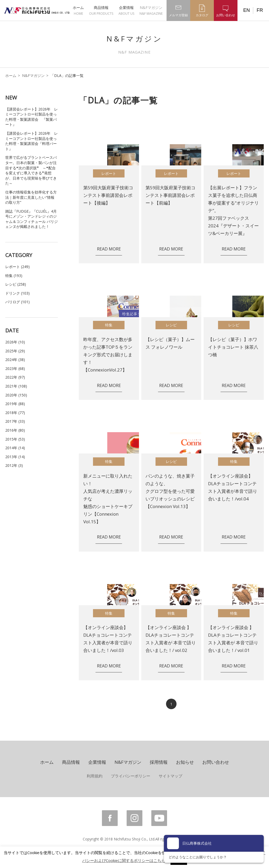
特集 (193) (14, 276)
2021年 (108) (16, 386)
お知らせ (185, 762)
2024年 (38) (15, 360)
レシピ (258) (16, 284)
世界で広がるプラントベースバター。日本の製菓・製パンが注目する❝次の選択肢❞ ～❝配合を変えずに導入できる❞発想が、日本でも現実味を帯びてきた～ (31, 170)
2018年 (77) (15, 413)
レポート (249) (17, 267)
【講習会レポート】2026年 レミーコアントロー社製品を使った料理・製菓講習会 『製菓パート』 (32, 117)
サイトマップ (170, 776)
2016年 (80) (15, 430)
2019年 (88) (15, 404)
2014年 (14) (15, 448)
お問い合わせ (216, 762)
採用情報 (159, 762)
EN (247, 10)
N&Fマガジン (151, 10)
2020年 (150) (16, 395)
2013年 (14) (15, 457)
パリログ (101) (17, 302)
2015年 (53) (15, 439)
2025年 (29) (15, 351)
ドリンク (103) (17, 293)
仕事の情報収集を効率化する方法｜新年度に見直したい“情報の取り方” (31, 197)
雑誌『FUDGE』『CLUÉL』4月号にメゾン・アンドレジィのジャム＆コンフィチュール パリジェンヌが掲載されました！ (32, 219)
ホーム (78, 10)
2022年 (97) (15, 377)
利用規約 (95, 776)
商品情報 (101, 10)
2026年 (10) (15, 342)
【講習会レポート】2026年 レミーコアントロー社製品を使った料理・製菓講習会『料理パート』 (32, 141)
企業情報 (126, 10)
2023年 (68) (15, 368)
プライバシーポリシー (131, 776)
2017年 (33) (15, 421)
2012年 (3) (14, 465)
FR (260, 10)
